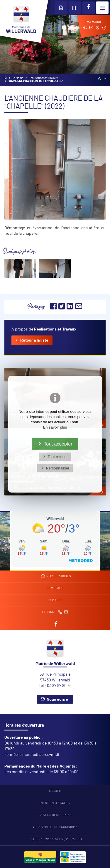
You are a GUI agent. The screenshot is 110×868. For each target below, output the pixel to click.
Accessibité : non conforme (55, 827)
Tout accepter (58, 444)
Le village (55, 588)
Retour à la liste (34, 340)
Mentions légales (55, 803)
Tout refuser (58, 457)
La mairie (55, 600)
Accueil (55, 791)
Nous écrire (57, 700)
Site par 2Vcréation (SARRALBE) (56, 839)
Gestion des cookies (55, 815)
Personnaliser (58, 468)
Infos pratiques (56, 576)
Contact (55, 612)
